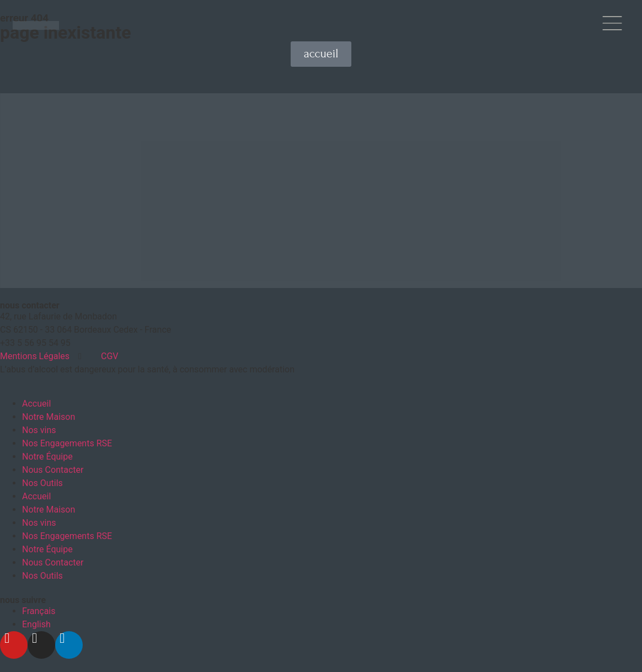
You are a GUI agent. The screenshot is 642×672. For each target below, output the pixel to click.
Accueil (36, 400)
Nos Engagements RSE (67, 439)
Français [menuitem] (39, 607)
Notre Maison (49, 413)
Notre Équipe (47, 453)
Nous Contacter (53, 466)
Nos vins (39, 426)
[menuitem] (39, 607)
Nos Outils (42, 479)
